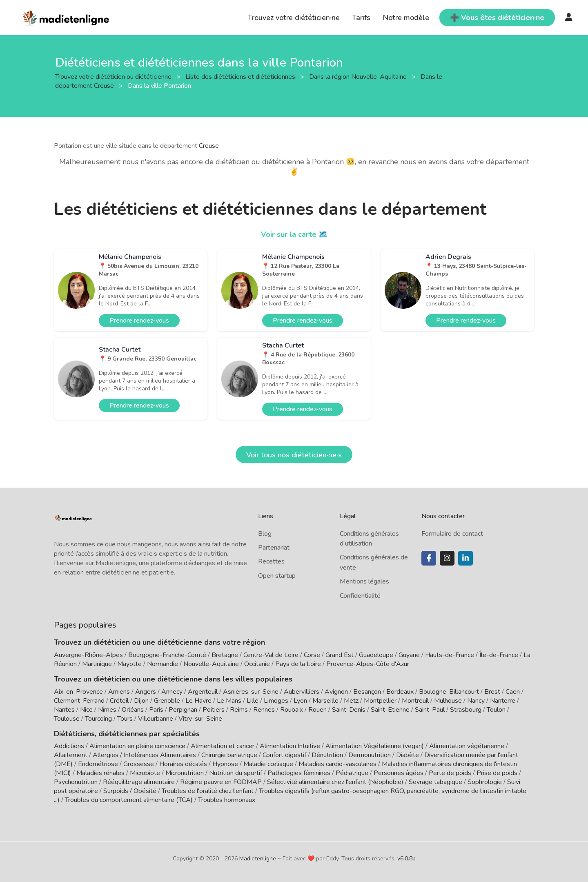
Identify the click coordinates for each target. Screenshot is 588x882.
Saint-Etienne (390, 710)
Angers (146, 692)
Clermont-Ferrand (79, 701)
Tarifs (361, 18)
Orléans (133, 710)
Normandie (163, 664)
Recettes (271, 561)
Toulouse (67, 719)
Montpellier (380, 701)
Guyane (409, 655)
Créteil (119, 701)
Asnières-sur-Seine (251, 692)
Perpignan (183, 710)
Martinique (97, 664)
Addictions (69, 746)
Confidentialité (360, 596)
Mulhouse (448, 701)
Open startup (277, 576)
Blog (265, 534)
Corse (312, 655)
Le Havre (198, 701)
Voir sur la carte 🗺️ (294, 234)
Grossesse (139, 764)
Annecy (172, 692)
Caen (513, 692)
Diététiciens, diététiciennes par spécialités (127, 734)
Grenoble (167, 701)
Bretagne (225, 655)
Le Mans (229, 701)
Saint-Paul (430, 710)
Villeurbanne (156, 719)
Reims (239, 710)
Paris (156, 710)
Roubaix (292, 710)
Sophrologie (485, 782)
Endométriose (98, 764)
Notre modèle (406, 18)
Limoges (276, 701)
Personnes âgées (399, 773)
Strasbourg (466, 710)
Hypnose (225, 764)
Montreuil (415, 701)
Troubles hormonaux (227, 800)
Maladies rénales (100, 773)
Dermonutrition (370, 755)
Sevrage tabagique (435, 782)
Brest (492, 692)
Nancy (476, 701)
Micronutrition (185, 773)
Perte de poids (450, 773)
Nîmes (107, 710)
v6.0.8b (406, 859)
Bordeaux (400, 692)
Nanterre (503, 701)
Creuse (209, 146)
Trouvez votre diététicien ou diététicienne (114, 76)
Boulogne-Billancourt (449, 692)
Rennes (264, 710)
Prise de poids (497, 773)
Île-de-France (499, 655)
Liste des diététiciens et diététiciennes (241, 76)
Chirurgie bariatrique (229, 755)
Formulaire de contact (452, 534)
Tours (125, 719)
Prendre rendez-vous (139, 321)
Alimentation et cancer (223, 746)
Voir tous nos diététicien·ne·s (294, 455)
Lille (253, 701)
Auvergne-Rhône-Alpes (88, 655)
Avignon (336, 692)
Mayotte (129, 664)
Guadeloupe (376, 655)
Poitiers (214, 710)
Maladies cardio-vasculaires (337, 764)
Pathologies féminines (299, 773)
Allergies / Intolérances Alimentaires (144, 755)
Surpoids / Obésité (130, 791)
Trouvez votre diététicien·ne (294, 18)
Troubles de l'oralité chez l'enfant (208, 791)
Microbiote (146, 773)
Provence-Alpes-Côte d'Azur (368, 664)
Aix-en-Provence (78, 692)
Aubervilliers (302, 692)
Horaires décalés (183, 764)
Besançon (367, 692)
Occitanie (257, 664)
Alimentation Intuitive (290, 746)
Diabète (408, 755)
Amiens (119, 692)
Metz (351, 701)
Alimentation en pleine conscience (137, 746)
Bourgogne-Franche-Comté (167, 655)
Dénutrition (327, 755)
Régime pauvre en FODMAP (221, 782)
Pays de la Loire (298, 664)
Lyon (300, 701)
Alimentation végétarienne (467, 746)
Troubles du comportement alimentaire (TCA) (129, 800)
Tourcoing (98, 719)
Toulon (496, 710)
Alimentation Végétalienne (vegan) (375, 746)
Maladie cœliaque (268, 764)
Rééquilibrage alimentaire (139, 782)
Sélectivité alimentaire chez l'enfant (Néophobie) (335, 782)
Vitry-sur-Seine (200, 719)
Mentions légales (364, 581)
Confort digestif (284, 755)
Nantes (64, 710)
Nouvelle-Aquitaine (211, 664)
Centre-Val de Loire (271, 655)
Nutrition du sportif (236, 773)
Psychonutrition (76, 782)
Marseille (325, 701)
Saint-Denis (349, 710)
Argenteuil (203, 692)
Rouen (317, 710)
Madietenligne (258, 859)
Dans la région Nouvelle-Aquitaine (359, 76)
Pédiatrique (352, 773)
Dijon (141, 701)
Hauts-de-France (450, 655)
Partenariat (274, 548)
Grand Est (340, 655)
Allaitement (71, 755)
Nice (86, 710)
